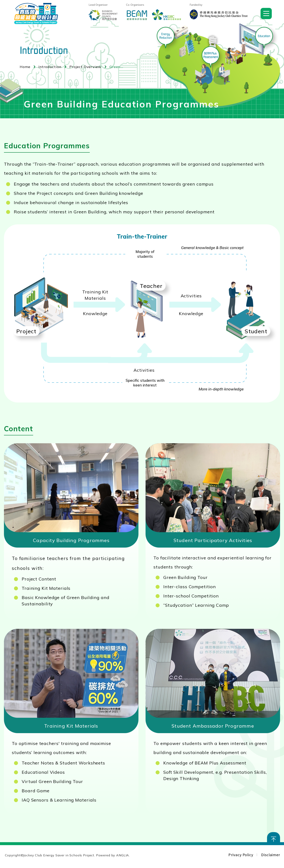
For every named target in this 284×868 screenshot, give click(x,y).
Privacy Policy (241, 855)
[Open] (266, 14)
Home (25, 67)
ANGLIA (123, 855)
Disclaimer (271, 855)
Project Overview (85, 67)
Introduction (50, 67)
